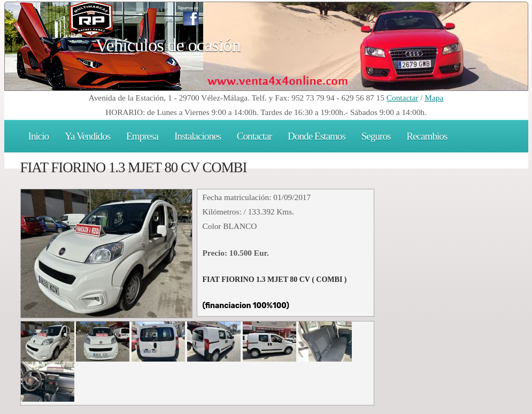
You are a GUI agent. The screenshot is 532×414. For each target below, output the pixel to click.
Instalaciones (198, 136)
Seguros (376, 136)
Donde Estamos (317, 136)
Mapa (434, 98)
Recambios (427, 136)
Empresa (142, 136)
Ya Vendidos (87, 136)
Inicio (39, 136)
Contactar (403, 98)
